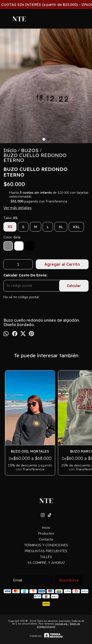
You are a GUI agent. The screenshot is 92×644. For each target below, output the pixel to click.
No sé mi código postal (21, 297)
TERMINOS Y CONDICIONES (46, 545)
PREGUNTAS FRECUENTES (46, 551)
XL (61, 227)
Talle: (10, 218)
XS (10, 227)
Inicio (46, 528)
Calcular (74, 286)
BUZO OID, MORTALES (30, 451)
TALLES (46, 557)
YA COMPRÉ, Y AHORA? (46, 563)
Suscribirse (69, 580)
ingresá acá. (62, 624)
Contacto (46, 539)
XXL (76, 227)
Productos (46, 533)
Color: (12, 237)
